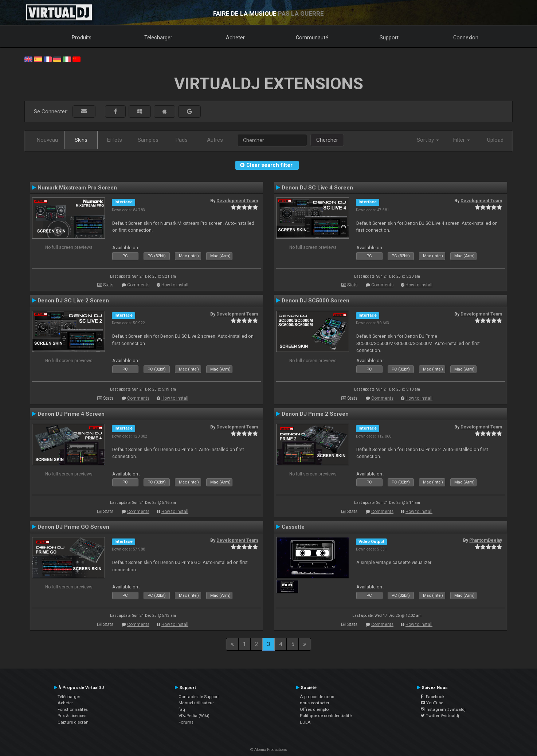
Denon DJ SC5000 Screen (315, 301)
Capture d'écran (73, 722)
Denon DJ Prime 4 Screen (71, 414)
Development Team (237, 201)
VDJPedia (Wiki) (194, 716)
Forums (186, 722)
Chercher (327, 140)
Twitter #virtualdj (440, 716)
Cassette (293, 527)
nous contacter (315, 703)
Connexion (466, 38)
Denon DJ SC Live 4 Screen (317, 188)
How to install (175, 285)
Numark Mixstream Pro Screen (77, 188)
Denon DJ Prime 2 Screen (315, 414)
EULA (305, 722)
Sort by (428, 140)
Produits (82, 38)
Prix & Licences (72, 716)
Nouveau (47, 140)
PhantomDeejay (486, 540)
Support (389, 38)
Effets (115, 140)
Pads (182, 140)
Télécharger (158, 38)
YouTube (432, 703)
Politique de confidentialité (326, 716)
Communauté (312, 38)
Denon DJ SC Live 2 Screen (73, 301)
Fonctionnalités (73, 709)
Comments (138, 285)
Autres (215, 140)
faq (182, 709)
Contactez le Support (199, 697)
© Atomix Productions (269, 750)
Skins (81, 140)
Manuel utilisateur (196, 703)
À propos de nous (317, 697)
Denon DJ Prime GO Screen (73, 527)
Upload (495, 140)
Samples (148, 140)
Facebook (433, 697)
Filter (462, 140)
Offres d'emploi (315, 709)
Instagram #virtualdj (443, 709)
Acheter (235, 38)
